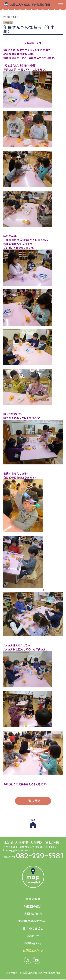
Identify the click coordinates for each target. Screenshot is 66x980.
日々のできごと (33, 928)
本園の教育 (33, 899)
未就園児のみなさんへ (33, 921)
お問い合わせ (33, 943)
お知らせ (33, 936)
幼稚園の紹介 (33, 906)
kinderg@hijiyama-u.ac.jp (19, 850)
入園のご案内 (33, 914)
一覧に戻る (33, 801)
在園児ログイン (33, 950)
